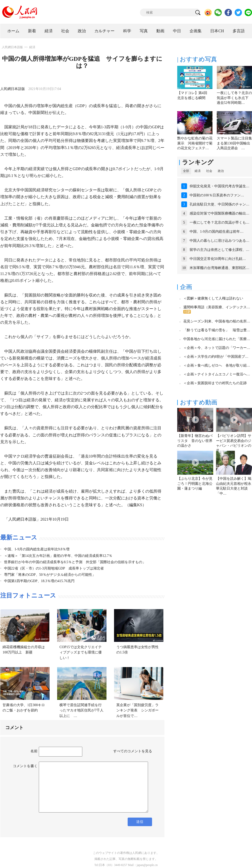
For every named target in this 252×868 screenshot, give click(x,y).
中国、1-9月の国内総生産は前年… (217, 232)
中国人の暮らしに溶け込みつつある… (220, 241)
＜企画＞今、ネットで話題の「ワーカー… (217, 348)
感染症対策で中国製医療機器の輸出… (220, 213)
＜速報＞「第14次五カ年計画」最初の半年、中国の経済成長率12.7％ (58, 556)
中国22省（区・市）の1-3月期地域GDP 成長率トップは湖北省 (54, 568)
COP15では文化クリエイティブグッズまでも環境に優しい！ (81, 652)
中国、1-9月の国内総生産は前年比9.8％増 (37, 549)
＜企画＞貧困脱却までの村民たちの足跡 (215, 383)
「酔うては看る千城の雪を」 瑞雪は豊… (217, 330)
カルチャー (104, 31)
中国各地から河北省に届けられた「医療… (217, 339)
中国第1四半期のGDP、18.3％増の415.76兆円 (39, 581)
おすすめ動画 (199, 402)
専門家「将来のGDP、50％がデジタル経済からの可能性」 (50, 575)
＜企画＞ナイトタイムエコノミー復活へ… (217, 374)
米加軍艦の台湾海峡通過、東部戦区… (220, 268)
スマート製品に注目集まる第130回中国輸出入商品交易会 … (234, 143)
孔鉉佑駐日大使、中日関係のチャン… (220, 204)
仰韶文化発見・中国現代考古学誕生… (220, 186)
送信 (140, 822)
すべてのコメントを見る (133, 751)
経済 (49, 31)
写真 (144, 31)
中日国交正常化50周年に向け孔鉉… (218, 259)
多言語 (239, 31)
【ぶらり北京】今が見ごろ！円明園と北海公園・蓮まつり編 (195, 484)
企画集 (196, 31)
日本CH (217, 31)
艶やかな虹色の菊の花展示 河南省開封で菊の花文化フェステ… (195, 143)
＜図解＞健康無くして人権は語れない (213, 298)
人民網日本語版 (12, 47)
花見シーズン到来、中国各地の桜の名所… (217, 321)
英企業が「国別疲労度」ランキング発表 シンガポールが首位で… (137, 710)
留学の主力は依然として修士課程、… (220, 250)
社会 (65, 31)
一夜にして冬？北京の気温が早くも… (220, 222)
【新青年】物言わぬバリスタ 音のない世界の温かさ (195, 441)
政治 (82, 31)
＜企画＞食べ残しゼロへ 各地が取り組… (217, 365)
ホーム (13, 31)
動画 (160, 31)
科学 (127, 31)
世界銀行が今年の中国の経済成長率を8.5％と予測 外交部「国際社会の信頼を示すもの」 (75, 562)
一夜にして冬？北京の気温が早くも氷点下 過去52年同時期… (234, 98)
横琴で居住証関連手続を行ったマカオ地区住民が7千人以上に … (81, 710)
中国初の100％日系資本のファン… (217, 195)
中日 (177, 31)
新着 (32, 31)
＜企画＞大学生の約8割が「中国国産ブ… (216, 357)
